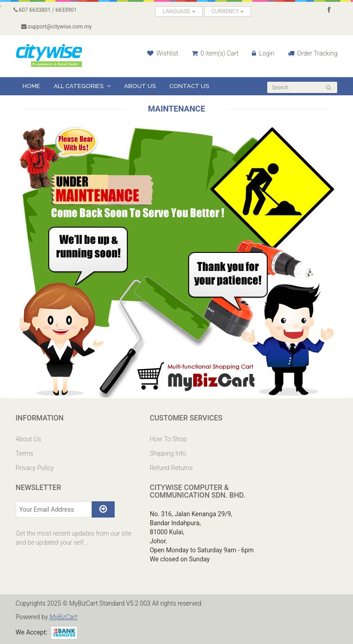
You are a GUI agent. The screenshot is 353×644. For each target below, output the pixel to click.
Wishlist (163, 53)
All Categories (82, 86)
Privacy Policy (35, 468)
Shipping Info (168, 453)
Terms (25, 453)
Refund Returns (171, 468)
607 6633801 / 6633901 (45, 10)
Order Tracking (313, 53)
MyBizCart (63, 617)
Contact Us (189, 86)
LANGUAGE (179, 11)
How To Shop (168, 439)
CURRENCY (228, 11)
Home (31, 86)
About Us (140, 86)
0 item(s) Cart (215, 53)
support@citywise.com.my (57, 27)
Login (263, 53)
